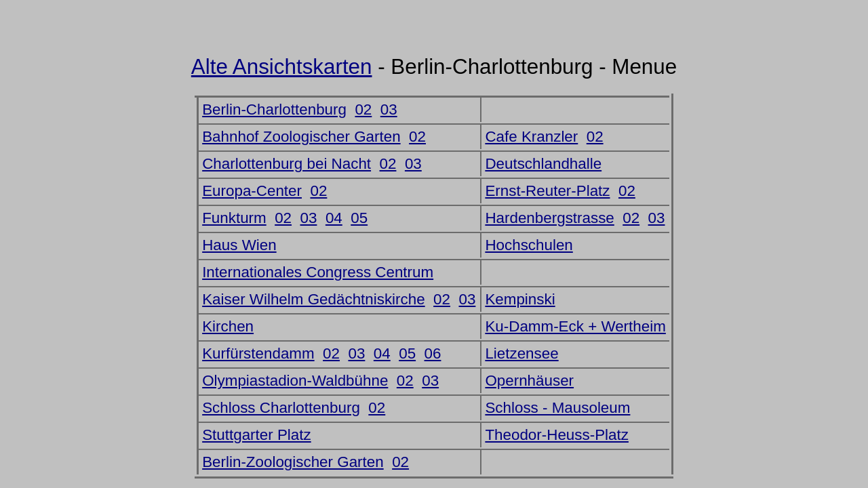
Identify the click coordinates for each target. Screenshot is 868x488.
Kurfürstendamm (258, 353)
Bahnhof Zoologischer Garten (301, 137)
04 (334, 218)
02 (363, 109)
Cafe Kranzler (531, 137)
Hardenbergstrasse (549, 218)
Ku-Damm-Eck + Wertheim (575, 326)
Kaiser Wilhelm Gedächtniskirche (314, 299)
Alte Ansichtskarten (282, 67)
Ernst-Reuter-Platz (547, 191)
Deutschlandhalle (543, 164)
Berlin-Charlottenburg (274, 109)
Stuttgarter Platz (257, 435)
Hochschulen (529, 245)
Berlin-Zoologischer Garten (293, 462)
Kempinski (520, 299)
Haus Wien (239, 245)
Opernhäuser (529, 381)
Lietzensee (521, 353)
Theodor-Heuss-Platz (557, 435)
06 (433, 353)
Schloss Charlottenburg (281, 408)
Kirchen (228, 326)
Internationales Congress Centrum (318, 272)
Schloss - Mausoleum (557, 408)
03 (389, 109)
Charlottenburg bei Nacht (287, 164)
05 (359, 218)
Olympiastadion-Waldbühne (295, 381)
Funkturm (234, 218)
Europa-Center (252, 191)
